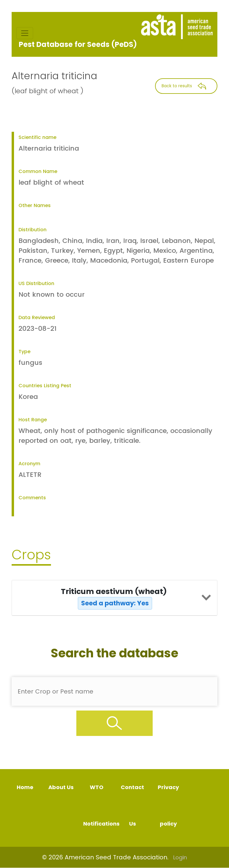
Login (180, 857)
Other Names (35, 205)
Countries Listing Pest (45, 386)
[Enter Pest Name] (114, 691)
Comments (32, 498)
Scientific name (37, 137)
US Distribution (36, 283)
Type (24, 352)
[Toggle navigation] (25, 33)
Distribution (33, 230)
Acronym (29, 464)
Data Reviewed (37, 317)
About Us (61, 787)
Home (25, 787)
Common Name (38, 171)
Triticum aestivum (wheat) (114, 598)
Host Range (33, 420)
